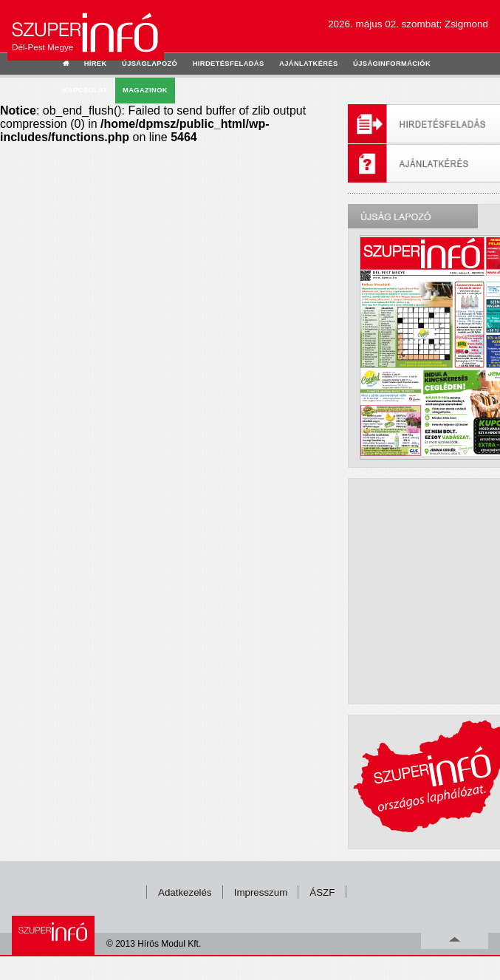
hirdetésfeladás (229, 64)
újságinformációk (392, 64)
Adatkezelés (185, 892)
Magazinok (145, 90)
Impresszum (261, 892)
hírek (96, 64)
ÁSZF (322, 892)
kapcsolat (85, 90)
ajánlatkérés (308, 64)
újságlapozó (150, 64)
